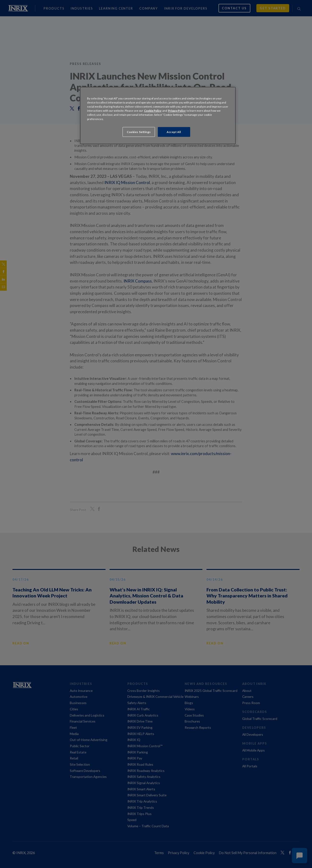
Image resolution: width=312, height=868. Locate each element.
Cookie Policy (153, 111)
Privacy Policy (177, 111)
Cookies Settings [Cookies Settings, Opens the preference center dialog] (139, 132)
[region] (158, 116)
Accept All (174, 132)
